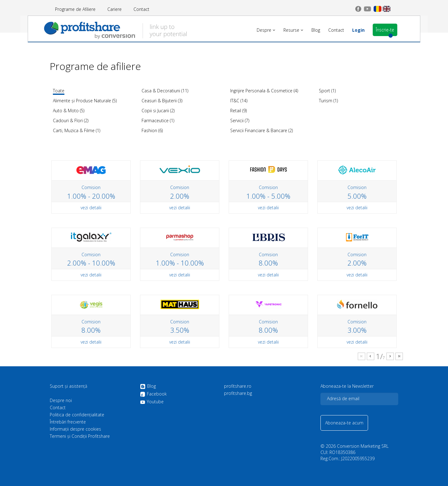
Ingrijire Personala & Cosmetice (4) (264, 91)
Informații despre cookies (75, 429)
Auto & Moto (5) (69, 111)
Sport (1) (327, 91)
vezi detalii (91, 208)
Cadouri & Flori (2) (71, 120)
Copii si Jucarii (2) (158, 111)
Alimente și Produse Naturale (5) (85, 101)
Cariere (114, 9)
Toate (59, 91)
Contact (141, 9)
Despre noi (61, 400)
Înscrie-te (378, 30)
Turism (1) (328, 101)
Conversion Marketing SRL (363, 446)
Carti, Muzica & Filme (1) (77, 130)
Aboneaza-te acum (344, 423)
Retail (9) (238, 111)
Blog (148, 386)
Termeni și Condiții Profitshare (80, 436)
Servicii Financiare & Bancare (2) (261, 130)
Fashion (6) (152, 130)
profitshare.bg (238, 393)
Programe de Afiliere (75, 9)
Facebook (153, 394)
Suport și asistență (68, 386)
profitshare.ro (238, 386)
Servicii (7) (240, 120)
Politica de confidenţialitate (77, 415)
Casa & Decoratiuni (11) (165, 91)
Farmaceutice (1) (158, 120)
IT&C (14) (239, 101)
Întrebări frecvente (68, 422)
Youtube (152, 402)
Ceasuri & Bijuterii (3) (162, 101)
